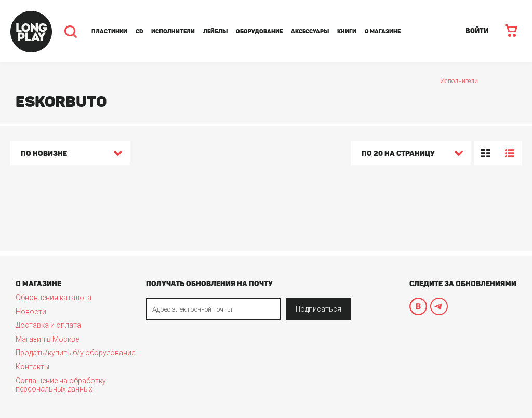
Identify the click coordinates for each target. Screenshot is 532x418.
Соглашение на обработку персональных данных (61, 385)
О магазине (383, 31)
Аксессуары (310, 31)
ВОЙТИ (477, 31)
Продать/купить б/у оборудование (75, 353)
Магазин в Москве (47, 339)
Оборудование (259, 31)
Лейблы (215, 31)
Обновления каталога (54, 298)
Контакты (32, 367)
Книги (347, 31)
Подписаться (318, 309)
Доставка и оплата (48, 325)
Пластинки (109, 31)
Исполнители (173, 31)
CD (139, 31)
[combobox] (70, 155)
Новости (31, 312)
